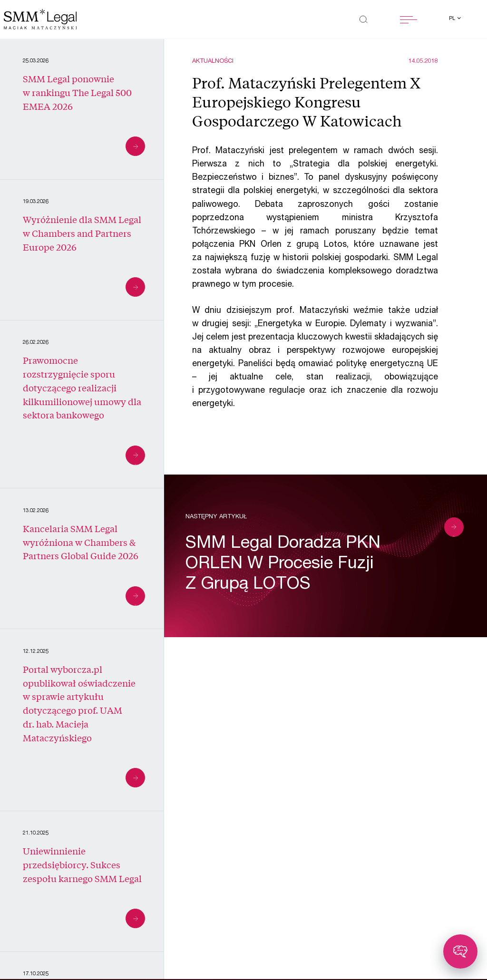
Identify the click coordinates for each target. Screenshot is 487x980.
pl (453, 19)
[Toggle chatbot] (460, 951)
